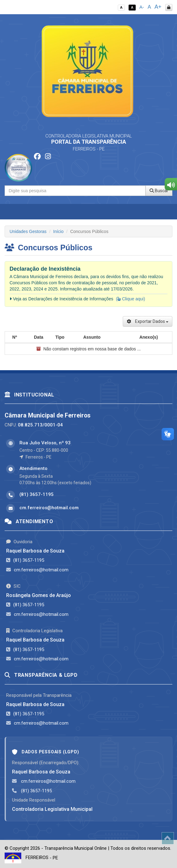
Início (58, 231)
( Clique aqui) (130, 299)
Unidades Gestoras (28, 231)
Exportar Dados (148, 321)
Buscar (159, 191)
